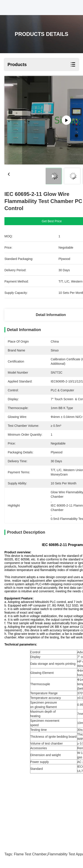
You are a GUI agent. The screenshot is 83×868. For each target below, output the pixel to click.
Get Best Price (52, 221)
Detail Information (51, 315)
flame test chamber (30, 854)
